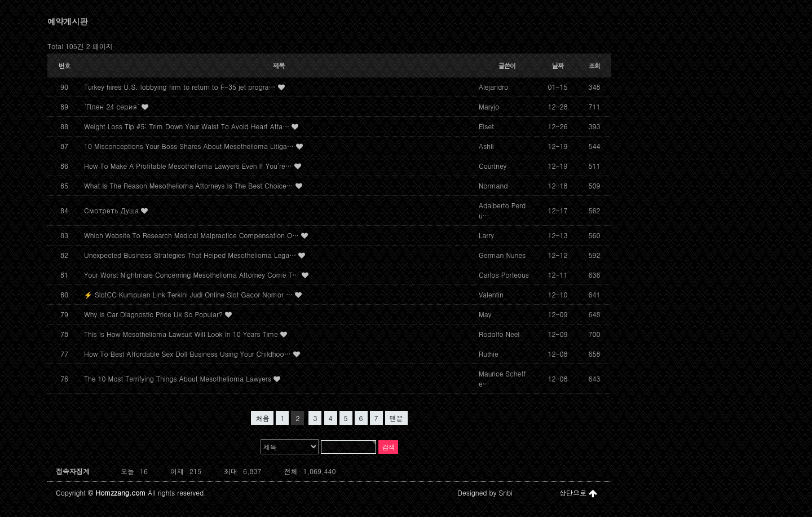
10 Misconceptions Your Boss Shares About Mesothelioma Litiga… (190, 146)
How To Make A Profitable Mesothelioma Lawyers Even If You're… (189, 166)
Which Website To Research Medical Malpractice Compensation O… (193, 235)
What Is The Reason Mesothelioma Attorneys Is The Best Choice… (190, 185)
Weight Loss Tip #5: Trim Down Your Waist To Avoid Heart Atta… (188, 126)
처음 (262, 418)
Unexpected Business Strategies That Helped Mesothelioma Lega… (191, 255)
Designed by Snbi (485, 492)
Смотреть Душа (112, 210)
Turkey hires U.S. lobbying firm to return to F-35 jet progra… (181, 87)
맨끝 (396, 418)
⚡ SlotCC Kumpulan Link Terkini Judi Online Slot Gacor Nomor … (189, 294)
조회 (595, 65)
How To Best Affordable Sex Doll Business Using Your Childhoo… (189, 354)
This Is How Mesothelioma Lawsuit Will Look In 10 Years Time (182, 334)
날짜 (558, 65)
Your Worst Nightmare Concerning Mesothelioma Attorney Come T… (193, 275)
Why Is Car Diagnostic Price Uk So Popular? (155, 314)
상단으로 (578, 492)
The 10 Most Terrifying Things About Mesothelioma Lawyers (179, 378)
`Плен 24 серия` (113, 106)
